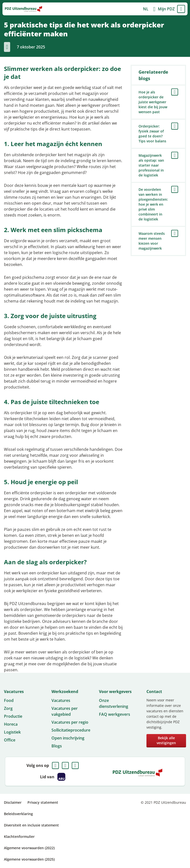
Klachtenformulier (19, 836)
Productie (13, 716)
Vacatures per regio (70, 722)
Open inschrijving (68, 738)
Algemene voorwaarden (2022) (29, 848)
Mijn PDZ (166, 9)
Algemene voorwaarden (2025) (29, 859)
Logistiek (12, 732)
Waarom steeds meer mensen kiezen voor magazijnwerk (152, 241)
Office (10, 740)
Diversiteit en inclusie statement (31, 825)
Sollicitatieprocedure (71, 730)
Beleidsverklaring (18, 814)
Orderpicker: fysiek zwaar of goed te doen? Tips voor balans (152, 134)
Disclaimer (13, 802)
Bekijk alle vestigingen (166, 740)
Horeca (11, 724)
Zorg (8, 708)
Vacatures (61, 700)
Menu (181, 9)
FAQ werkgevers (115, 714)
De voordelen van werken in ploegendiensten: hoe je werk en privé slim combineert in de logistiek (153, 204)
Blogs (57, 746)
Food (9, 700)
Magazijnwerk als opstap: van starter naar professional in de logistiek (151, 165)
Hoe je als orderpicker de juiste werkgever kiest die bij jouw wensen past (153, 102)
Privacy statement (43, 802)
